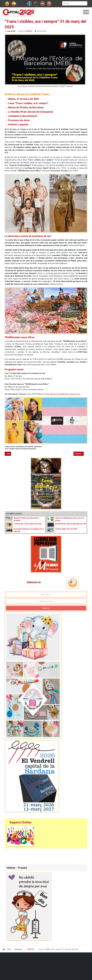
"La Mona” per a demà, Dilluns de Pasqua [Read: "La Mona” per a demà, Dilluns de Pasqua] (28, 524)
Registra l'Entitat (20, 822)
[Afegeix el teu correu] (46, 601)
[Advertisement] (46, 856)
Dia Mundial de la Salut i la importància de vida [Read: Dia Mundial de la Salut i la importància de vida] (70, 524)
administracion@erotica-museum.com (65, 394)
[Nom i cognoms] (46, 595)
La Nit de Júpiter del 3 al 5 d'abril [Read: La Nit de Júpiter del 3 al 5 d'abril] (66, 529)
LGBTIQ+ (29, 31)
